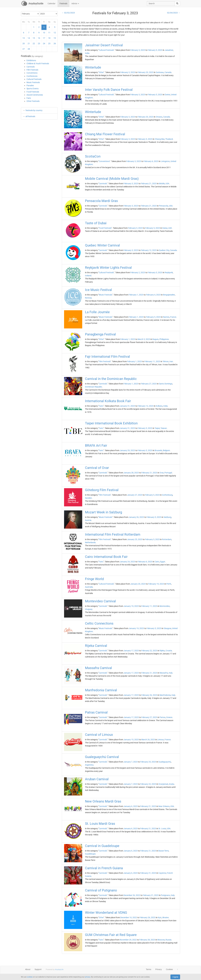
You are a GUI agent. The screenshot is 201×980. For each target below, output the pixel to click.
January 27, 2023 (135, 495)
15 (34, 38)
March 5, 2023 (144, 339)
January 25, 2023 (135, 539)
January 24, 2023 (127, 562)
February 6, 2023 (151, 161)
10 (44, 33)
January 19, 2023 (131, 606)
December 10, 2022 (129, 917)
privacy (88, 977)
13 (24, 38)
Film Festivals (32, 70)
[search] (177, 3)
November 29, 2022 (128, 940)
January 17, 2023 (131, 651)
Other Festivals (33, 101)
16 (39, 38)
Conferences (32, 76)
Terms (149, 969)
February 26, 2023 (149, 695)
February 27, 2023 (149, 384)
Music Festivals (33, 82)
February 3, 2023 (138, 50)
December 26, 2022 (132, 895)
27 (24, 49)
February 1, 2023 (136, 295)
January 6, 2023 (131, 806)
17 (44, 38)
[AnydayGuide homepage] (32, 3)
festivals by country (34, 110)
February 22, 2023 (149, 651)
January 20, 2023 (138, 584)
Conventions (32, 73)
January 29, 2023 (127, 450)
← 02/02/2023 (68, 13)
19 (55, 38)
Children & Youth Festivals (38, 64)
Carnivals (31, 67)
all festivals (30, 116)
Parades (30, 85)
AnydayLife (59, 970)
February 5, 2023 (155, 50)
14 (29, 38)
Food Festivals (33, 92)
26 (55, 44)
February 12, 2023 (149, 250)
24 (44, 44)
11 (49, 33)
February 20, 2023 (146, 72)
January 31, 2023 (127, 406)
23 (39, 44)
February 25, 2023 (148, 762)
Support (38, 969)
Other (101, 72)
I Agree (175, 977)
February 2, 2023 (138, 272)
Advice (75, 3)
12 (55, 33)
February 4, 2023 (153, 295)
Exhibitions (31, 60)
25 (49, 44)
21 (29, 44)
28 (29, 49)
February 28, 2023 (147, 940)
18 (49, 38)
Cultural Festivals (34, 79)
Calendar (52, 3)
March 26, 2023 (148, 740)
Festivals (63, 3)
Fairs (29, 98)
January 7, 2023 (131, 762)
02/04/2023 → (174, 13)
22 (34, 44)
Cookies (169, 969)
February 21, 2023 (149, 184)
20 (24, 44)
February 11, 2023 (152, 361)
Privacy (159, 969)
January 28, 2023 (131, 473)
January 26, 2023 (136, 517)
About (28, 969)
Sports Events (33, 89)
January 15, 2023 (131, 740)
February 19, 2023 (156, 584)
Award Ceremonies (35, 95)
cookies (30, 977)
